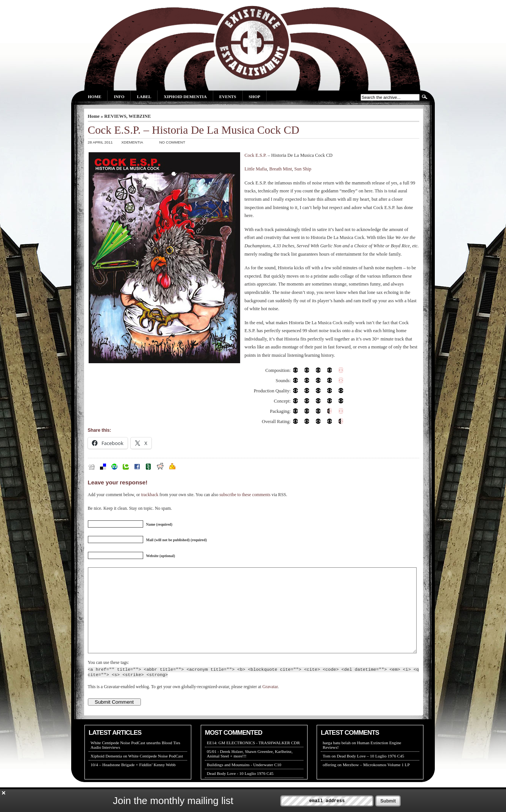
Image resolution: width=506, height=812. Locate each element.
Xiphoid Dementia (185, 97)
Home (94, 97)
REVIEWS (115, 116)
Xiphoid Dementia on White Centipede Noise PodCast (137, 773)
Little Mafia (256, 169)
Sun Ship (303, 169)
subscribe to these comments (245, 495)
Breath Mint (281, 169)
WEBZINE (140, 116)
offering (330, 782)
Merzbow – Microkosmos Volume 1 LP (376, 782)
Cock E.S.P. (256, 155)
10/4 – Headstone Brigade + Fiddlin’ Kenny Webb (133, 782)
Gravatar (270, 704)
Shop (255, 97)
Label (144, 97)
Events (228, 97)
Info (119, 97)
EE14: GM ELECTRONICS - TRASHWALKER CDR (253, 760)
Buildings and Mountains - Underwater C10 (244, 782)
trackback (150, 495)
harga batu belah (337, 760)
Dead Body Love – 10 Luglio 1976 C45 (370, 773)
